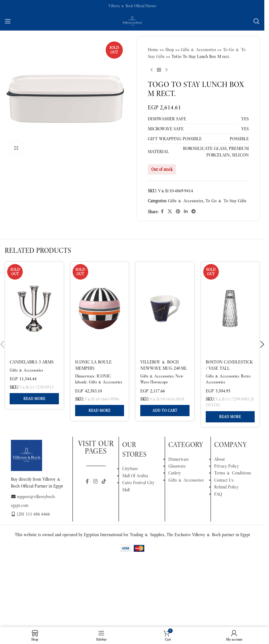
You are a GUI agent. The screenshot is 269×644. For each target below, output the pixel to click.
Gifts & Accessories (198, 50)
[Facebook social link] (162, 211)
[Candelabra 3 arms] (34, 309)
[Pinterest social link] (178, 211)
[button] (165, 411)
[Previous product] (151, 70)
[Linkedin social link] (186, 211)
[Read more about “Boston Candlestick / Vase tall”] (230, 417)
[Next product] (166, 70)
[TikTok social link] (104, 482)
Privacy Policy (226, 466)
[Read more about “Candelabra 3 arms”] (34, 399)
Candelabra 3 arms (32, 362)
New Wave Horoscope (162, 379)
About (219, 459)
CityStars (130, 469)
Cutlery (175, 473)
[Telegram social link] (194, 211)
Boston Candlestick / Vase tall (229, 365)
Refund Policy (226, 487)
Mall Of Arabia (135, 476)
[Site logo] (132, 21)
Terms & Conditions (233, 473)
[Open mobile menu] (8, 21)
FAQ (218, 494)
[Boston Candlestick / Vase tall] (230, 309)
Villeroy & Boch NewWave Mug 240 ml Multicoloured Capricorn (164, 371)
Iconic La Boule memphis (93, 365)
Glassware (177, 466)
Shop (170, 50)
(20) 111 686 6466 (30, 514)
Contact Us (224, 480)
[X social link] (170, 211)
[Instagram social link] (95, 482)
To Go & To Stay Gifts (226, 201)
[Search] (257, 21)
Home (153, 50)
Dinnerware (85, 376)
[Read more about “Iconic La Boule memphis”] (100, 411)
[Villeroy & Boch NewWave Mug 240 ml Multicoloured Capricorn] (165, 309)
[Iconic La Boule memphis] (100, 309)
